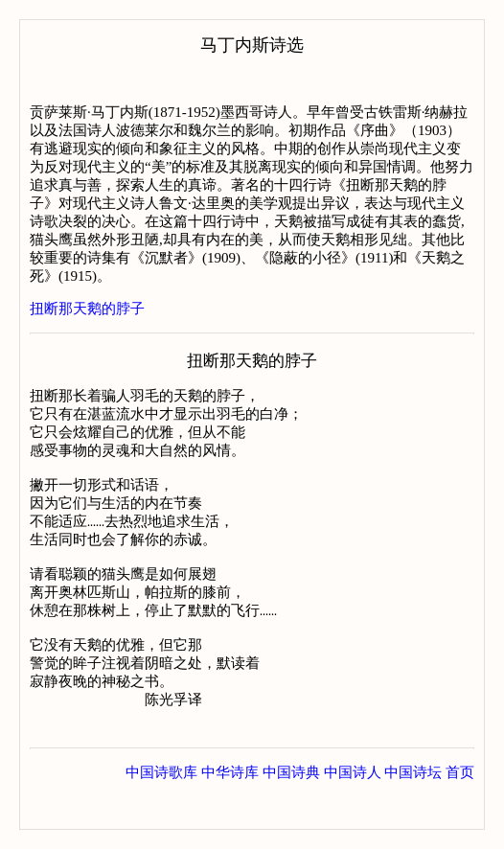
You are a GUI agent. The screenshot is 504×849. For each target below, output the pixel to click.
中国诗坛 (413, 810)
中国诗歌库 (161, 810)
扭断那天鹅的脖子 (87, 309)
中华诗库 (230, 810)
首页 (460, 810)
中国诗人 (353, 810)
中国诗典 (291, 810)
